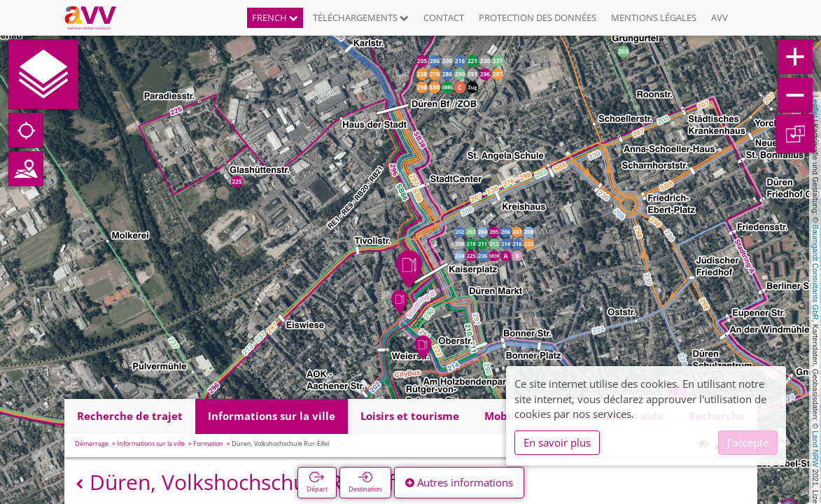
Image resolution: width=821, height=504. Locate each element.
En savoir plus (557, 442)
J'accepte (748, 442)
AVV (720, 17)
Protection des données (538, 17)
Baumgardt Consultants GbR (815, 272)
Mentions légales (654, 17)
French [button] (275, 17)
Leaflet (815, 106)
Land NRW (815, 449)
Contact (444, 17)
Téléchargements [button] (361, 17)
